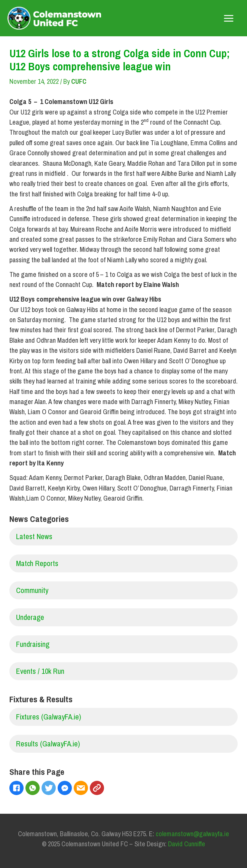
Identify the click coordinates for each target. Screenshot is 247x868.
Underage (30, 617)
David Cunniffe (187, 844)
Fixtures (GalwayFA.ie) (49, 717)
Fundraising (33, 644)
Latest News (34, 536)
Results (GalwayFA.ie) (48, 744)
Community (32, 590)
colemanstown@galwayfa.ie (192, 834)
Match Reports (37, 563)
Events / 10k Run (40, 671)
